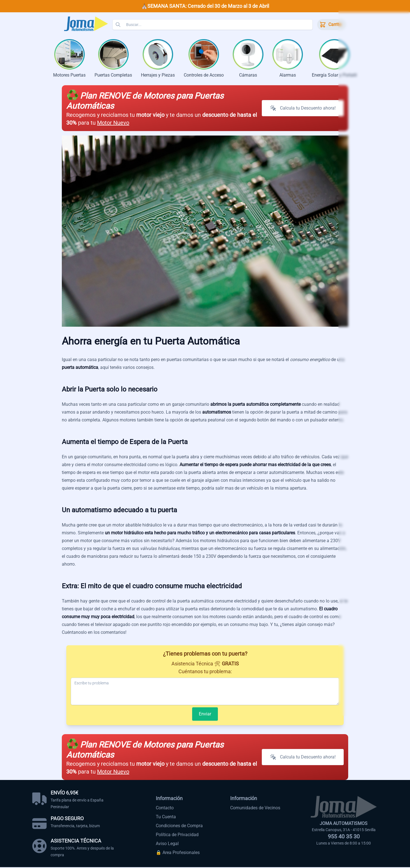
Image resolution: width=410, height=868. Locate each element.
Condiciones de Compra (179, 827)
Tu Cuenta (166, 818)
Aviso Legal (167, 844)
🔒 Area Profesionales (178, 853)
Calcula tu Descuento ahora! (303, 109)
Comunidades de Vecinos (255, 809)
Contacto (165, 809)
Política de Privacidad (177, 835)
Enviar (205, 715)
